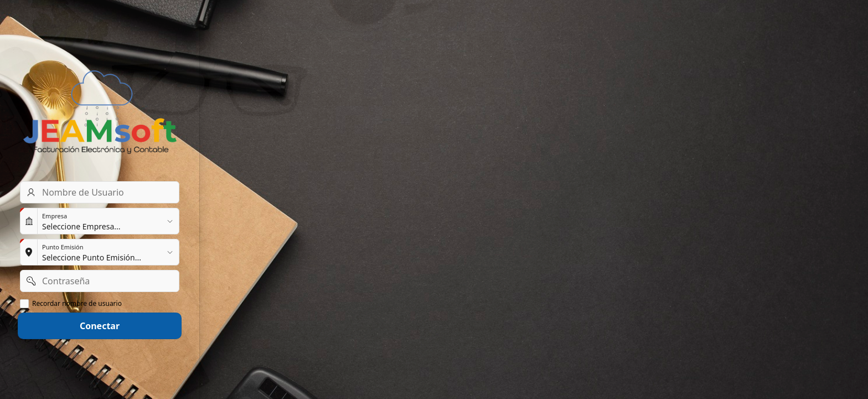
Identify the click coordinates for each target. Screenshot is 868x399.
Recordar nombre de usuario (77, 304)
